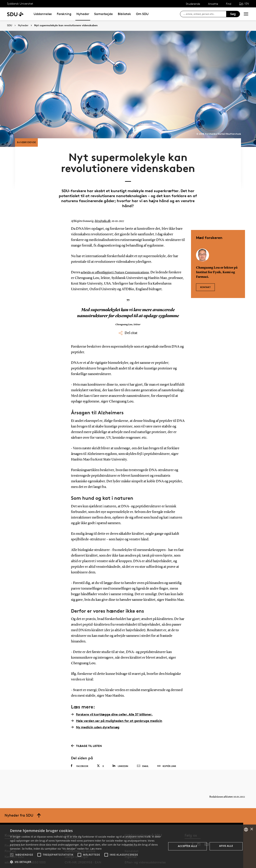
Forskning (64, 14)
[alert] (128, 846)
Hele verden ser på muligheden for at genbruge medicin (117, 705)
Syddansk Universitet (20, 4)
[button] (12, 855)
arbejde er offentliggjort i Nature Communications (119, 257)
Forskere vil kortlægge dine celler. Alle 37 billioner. (112, 699)
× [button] (251, 829)
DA (241, 4)
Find (229, 4)
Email (143, 751)
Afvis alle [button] (226, 846)
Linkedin (120, 750)
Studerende (193, 4)
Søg (233, 14)
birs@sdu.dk (102, 206)
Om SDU (142, 14)
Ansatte (213, 4)
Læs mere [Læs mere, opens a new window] (96, 849)
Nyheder (83, 14)
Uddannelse (43, 14)
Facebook (80, 750)
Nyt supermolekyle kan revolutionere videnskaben (66, 25)
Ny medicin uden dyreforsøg (95, 711)
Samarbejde (103, 14)
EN (247, 4)
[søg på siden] (205, 14)
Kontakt (205, 270)
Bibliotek (124, 14)
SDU (10, 25)
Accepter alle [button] (187, 846)
